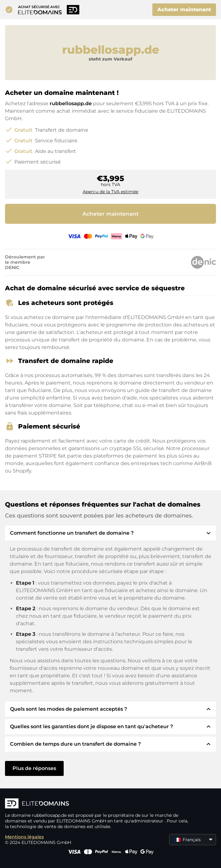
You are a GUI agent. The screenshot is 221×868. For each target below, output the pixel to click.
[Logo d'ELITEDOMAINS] (99, 804)
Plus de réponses (34, 768)
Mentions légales (24, 837)
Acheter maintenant (184, 10)
